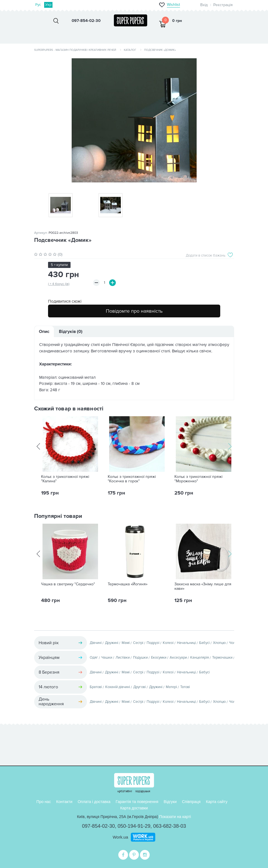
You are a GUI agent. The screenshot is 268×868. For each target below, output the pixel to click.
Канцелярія (200, 658)
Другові (140, 687)
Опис (44, 332)
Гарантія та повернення (137, 802)
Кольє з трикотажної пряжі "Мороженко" (198, 479)
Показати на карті (175, 817)
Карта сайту (217, 802)
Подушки (140, 658)
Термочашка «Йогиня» (128, 584)
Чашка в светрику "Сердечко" (68, 584)
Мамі (126, 643)
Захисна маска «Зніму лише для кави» (203, 586)
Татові (185, 687)
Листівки (123, 658)
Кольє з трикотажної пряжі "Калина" (65, 479)
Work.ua (121, 837)
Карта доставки (134, 808)
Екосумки (159, 658)
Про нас (44, 802)
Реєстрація (223, 5)
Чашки (107, 658)
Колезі (168, 643)
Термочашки (222, 658)
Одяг (94, 658)
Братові (96, 687)
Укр (48, 5)
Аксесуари (178, 658)
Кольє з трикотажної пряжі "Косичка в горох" (132, 479)
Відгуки (170, 802)
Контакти (64, 802)
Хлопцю (219, 643)
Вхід (204, 5)
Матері (171, 687)
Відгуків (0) (71, 332)
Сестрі (138, 643)
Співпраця (191, 802)
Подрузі (153, 643)
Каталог (130, 50)
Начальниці (186, 643)
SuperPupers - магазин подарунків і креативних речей (75, 50)
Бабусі (204, 643)
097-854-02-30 (98, 826)
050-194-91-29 (134, 826)
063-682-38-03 (170, 826)
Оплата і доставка (94, 802)
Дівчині (96, 643)
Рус (38, 5)
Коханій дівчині (118, 687)
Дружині (112, 643)
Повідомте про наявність (134, 311)
